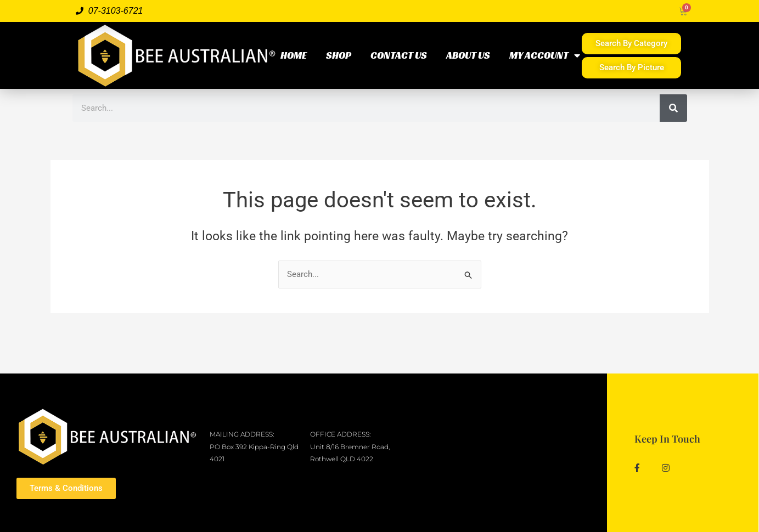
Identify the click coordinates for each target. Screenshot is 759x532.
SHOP (339, 55)
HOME (294, 55)
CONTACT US (399, 55)
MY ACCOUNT (545, 55)
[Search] (673, 108)
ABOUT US (468, 55)
